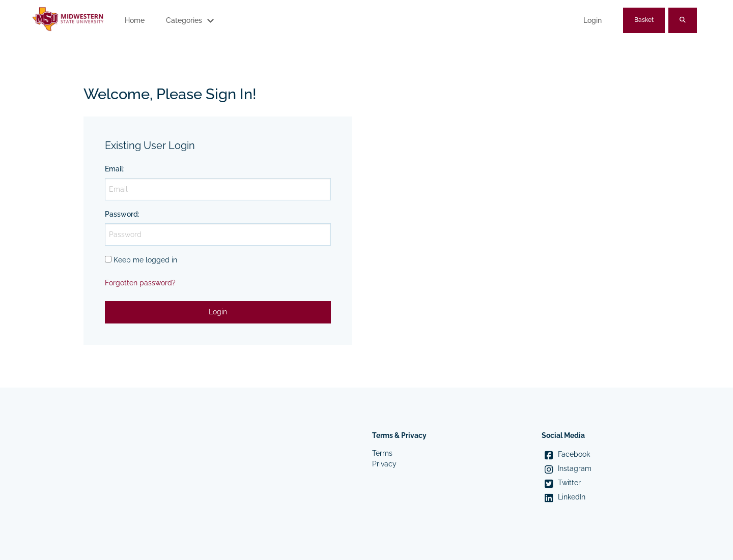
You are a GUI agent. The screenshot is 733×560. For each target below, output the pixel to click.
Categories (184, 20)
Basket (644, 20)
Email (114, 169)
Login (593, 20)
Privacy (384, 464)
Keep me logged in (145, 260)
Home (135, 20)
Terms (382, 453)
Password (121, 214)
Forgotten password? (140, 283)
